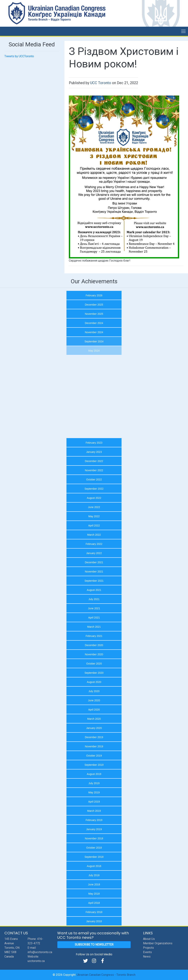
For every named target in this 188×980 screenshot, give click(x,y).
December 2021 (94, 562)
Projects (148, 948)
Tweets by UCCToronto (19, 56)
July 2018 (94, 875)
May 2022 (94, 516)
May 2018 (94, 894)
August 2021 (94, 590)
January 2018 (94, 921)
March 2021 (94, 627)
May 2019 (94, 792)
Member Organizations (158, 943)
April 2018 (94, 903)
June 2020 (94, 700)
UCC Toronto (101, 83)
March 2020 (94, 719)
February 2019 (94, 820)
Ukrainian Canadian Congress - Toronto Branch (106, 975)
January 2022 (94, 553)
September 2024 (94, 341)
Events (147, 952)
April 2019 (94, 802)
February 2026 (94, 295)
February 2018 (94, 912)
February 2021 (94, 636)
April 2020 (94, 710)
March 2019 (94, 811)
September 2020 (94, 673)
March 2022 (94, 535)
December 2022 (94, 461)
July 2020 (94, 691)
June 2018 (94, 884)
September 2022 (94, 489)
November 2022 (94, 470)
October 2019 (94, 756)
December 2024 (94, 323)
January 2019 (94, 829)
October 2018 (94, 848)
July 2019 (94, 783)
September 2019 (94, 765)
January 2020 (94, 728)
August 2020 (94, 682)
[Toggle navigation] (183, 31)
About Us (149, 939)
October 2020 (94, 664)
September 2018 (94, 857)
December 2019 (94, 737)
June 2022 (94, 507)
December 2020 (94, 645)
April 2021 (94, 618)
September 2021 (94, 581)
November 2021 (94, 572)
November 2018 (94, 838)
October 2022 (94, 480)
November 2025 (94, 314)
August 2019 (94, 774)
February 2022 (94, 544)
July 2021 (94, 599)
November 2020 (94, 654)
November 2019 (94, 746)
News (147, 957)
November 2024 (94, 332)
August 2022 (94, 498)
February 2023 (94, 443)
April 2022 (94, 526)
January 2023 (94, 452)
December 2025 (94, 305)
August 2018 (94, 866)
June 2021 (94, 608)
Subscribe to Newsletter (94, 945)
